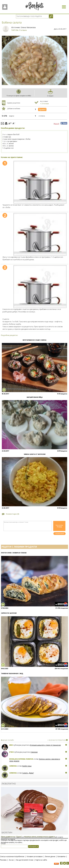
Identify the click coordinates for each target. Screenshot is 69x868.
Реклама (3, 860)
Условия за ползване (35, 857)
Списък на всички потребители (12, 857)
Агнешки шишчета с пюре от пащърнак (45, 745)
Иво (11, 745)
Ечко (11, 752)
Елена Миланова (28, 27)
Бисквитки (61, 857)
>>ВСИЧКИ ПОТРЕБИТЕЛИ (57, 740)
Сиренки (34, 752)
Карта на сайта (41, 860)
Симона (13, 766)
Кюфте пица (27, 766)
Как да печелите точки (25, 860)
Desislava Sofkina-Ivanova (21, 759)
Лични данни (50, 857)
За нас (11, 860)
